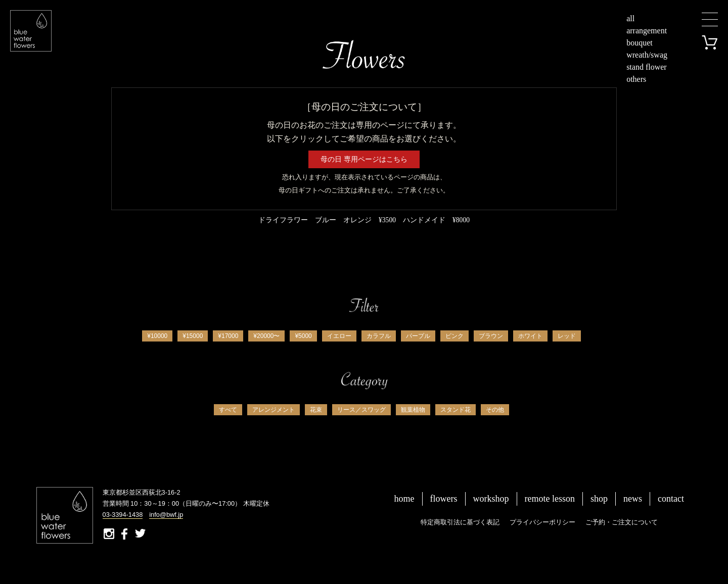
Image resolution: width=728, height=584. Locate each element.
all (630, 18)
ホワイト (530, 336)
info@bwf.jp (166, 515)
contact (671, 499)
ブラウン (491, 336)
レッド (567, 336)
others (636, 79)
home (404, 499)
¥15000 (193, 336)
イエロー (339, 336)
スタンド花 (456, 410)
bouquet (640, 43)
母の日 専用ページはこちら (364, 159)
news (633, 499)
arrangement (647, 31)
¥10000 (157, 336)
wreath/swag (647, 55)
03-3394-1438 (123, 515)
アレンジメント (274, 410)
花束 (316, 410)
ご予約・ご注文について (622, 522)
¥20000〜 (266, 336)
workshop (491, 499)
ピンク (454, 336)
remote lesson (550, 499)
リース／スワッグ (361, 410)
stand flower (647, 67)
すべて (228, 410)
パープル (418, 336)
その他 (495, 410)
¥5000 (303, 336)
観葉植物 (413, 410)
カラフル (379, 336)
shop (599, 499)
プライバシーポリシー (542, 522)
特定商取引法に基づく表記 (460, 522)
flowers (444, 499)
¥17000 (228, 336)
